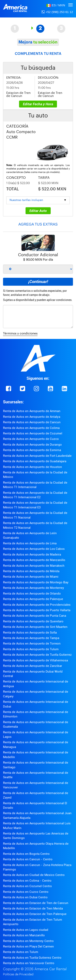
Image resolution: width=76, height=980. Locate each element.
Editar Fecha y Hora (38, 104)
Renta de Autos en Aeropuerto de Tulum (31, 649)
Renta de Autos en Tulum (21, 952)
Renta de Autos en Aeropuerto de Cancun (32, 422)
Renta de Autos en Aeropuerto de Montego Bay (36, 582)
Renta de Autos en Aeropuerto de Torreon (32, 644)
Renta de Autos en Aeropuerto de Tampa (31, 638)
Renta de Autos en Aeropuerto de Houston (33, 467)
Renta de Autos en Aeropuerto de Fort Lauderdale (37, 456)
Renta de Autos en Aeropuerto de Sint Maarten (35, 627)
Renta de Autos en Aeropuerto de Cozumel (33, 433)
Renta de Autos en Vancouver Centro (29, 963)
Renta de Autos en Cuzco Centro (26, 892)
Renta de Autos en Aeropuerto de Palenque (33, 599)
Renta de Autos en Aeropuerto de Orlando (32, 594)
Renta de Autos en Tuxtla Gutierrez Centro (32, 958)
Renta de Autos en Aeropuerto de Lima (30, 543)
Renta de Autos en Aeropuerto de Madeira (32, 555)
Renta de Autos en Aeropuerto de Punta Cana (35, 616)
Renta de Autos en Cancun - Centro (28, 859)
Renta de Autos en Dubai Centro (25, 897)
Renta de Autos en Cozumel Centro (27, 886)
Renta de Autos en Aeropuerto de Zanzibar (33, 666)
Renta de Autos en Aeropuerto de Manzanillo (34, 560)
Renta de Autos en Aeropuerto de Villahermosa (35, 660)
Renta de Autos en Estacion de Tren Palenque (35, 914)
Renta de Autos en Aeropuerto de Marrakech (34, 566)
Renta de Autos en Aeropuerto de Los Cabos (34, 549)
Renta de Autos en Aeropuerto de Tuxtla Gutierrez (37, 655)
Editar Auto (38, 211)
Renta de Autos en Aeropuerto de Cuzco (31, 439)
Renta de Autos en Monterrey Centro (28, 941)
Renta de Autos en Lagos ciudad (26, 930)
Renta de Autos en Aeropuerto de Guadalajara (35, 461)
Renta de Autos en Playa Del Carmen (28, 946)
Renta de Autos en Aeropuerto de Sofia (30, 633)
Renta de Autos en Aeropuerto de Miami (31, 577)
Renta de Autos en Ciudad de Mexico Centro (34, 875)
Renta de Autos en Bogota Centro (26, 854)
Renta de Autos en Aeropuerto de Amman (32, 411)
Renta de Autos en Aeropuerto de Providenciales (37, 605)
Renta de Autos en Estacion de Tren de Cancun (36, 903)
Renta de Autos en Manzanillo (24, 935)
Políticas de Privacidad (18, 974)
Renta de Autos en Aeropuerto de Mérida (31, 571)
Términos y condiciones (20, 334)
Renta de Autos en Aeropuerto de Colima (31, 428)
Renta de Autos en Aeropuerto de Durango (32, 445)
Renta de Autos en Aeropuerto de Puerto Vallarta (37, 610)
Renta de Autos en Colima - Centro (27, 881)
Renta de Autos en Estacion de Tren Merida (33, 908)
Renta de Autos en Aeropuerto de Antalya (32, 417)
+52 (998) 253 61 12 (57, 12)
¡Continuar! (38, 282)
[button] (56, 5)
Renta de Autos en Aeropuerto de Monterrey (34, 588)
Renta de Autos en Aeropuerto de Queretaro (33, 621)
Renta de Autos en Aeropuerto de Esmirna (32, 450)
